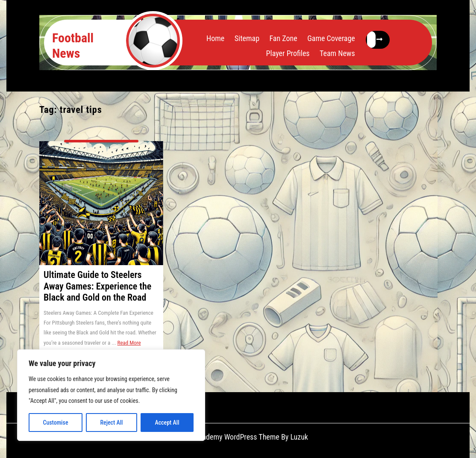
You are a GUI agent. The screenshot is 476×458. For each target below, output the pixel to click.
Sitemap (247, 38)
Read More (129, 343)
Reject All (111, 423)
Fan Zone (283, 38)
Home (215, 38)
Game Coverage (331, 38)
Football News (73, 46)
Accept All (167, 423)
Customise (55, 423)
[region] (111, 395)
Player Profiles (288, 53)
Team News (337, 53)
